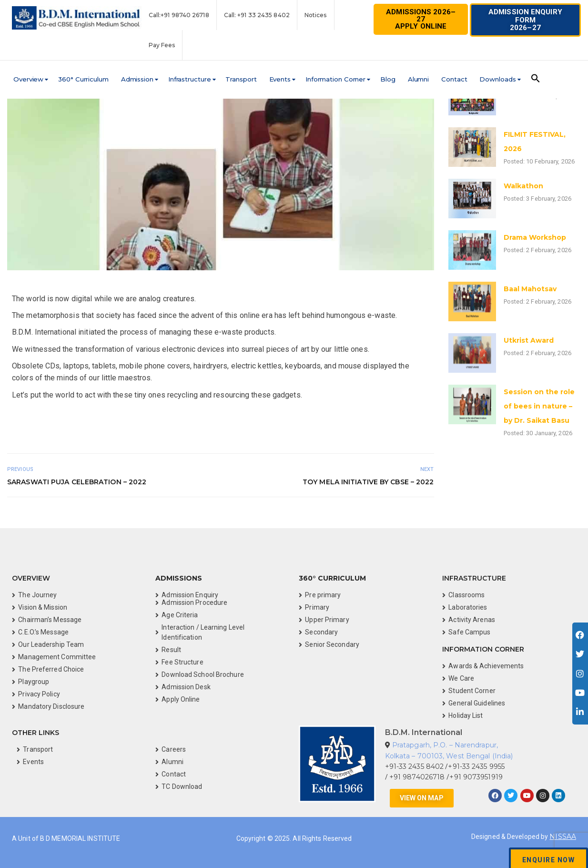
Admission (137, 79)
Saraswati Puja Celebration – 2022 (77, 482)
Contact (454, 79)
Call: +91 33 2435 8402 (257, 15)
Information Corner (335, 79)
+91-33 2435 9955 (476, 766)
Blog (388, 79)
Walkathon (523, 186)
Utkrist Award (529, 340)
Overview (28, 79)
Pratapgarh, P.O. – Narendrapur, (445, 745)
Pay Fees (162, 45)
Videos (9, 429)
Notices (316, 15)
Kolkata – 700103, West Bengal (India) (449, 756)
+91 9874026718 (418, 777)
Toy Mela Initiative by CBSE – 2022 (368, 482)
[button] (525, 20)
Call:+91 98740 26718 (179, 15)
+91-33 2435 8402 (415, 766)
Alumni (418, 79)
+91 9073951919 (476, 777)
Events (280, 79)
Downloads (497, 79)
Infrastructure (190, 79)
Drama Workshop (535, 237)
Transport (241, 79)
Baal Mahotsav (530, 289)
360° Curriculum (83, 79)
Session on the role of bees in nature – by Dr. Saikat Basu (539, 406)
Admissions (179, 578)
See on (15, 429)
